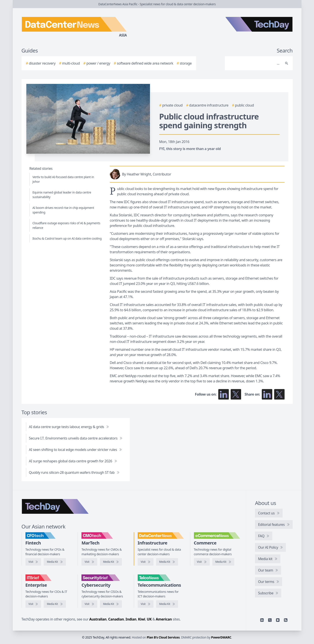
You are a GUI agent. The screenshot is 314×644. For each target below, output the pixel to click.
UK (149, 619)
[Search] (254, 63)
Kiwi (142, 619)
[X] (270, 620)
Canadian (116, 619)
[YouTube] (278, 620)
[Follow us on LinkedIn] (224, 394)
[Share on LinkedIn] (267, 394)
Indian (131, 619)
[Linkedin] (262, 620)
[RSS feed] (286, 620)
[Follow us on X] (236, 394)
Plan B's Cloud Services (163, 637)
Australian (98, 619)
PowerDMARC (221, 637)
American (164, 619)
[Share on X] (279, 394)
